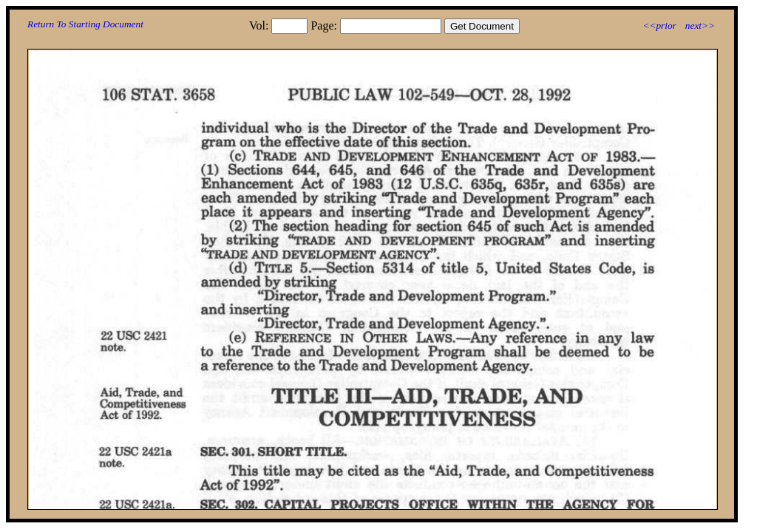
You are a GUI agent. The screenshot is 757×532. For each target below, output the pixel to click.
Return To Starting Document (85, 24)
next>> (700, 25)
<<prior (659, 25)
